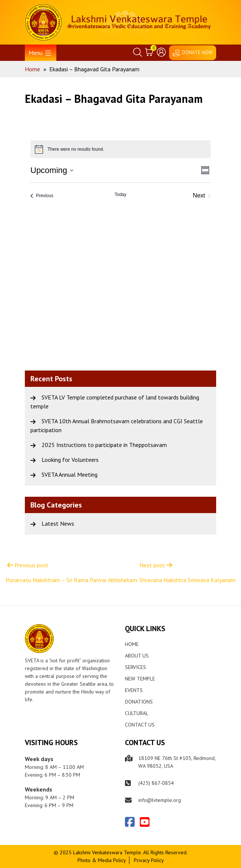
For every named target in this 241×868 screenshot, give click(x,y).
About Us (137, 656)
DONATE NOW (197, 53)
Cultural (137, 713)
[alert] (121, 149)
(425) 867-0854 (156, 783)
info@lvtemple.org (160, 800)
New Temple (140, 679)
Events (134, 690)
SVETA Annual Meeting (70, 474)
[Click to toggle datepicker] (52, 170)
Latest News (58, 523)
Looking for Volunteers (70, 460)
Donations (139, 702)
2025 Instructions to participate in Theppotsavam (104, 445)
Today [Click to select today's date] (121, 195)
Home (132, 644)
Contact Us (140, 725)
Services (136, 667)
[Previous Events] (42, 196)
